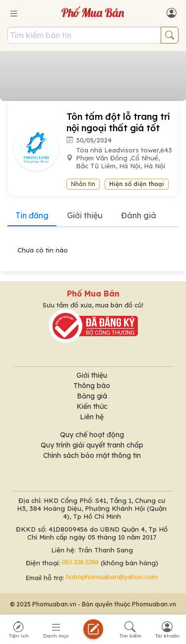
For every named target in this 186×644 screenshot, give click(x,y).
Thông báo (92, 386)
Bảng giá (92, 396)
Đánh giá (139, 215)
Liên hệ (92, 417)
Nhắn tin (83, 184)
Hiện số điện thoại (137, 184)
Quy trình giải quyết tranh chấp (92, 445)
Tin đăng (32, 215)
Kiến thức (92, 406)
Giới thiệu (85, 215)
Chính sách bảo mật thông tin (92, 455)
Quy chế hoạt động (92, 435)
